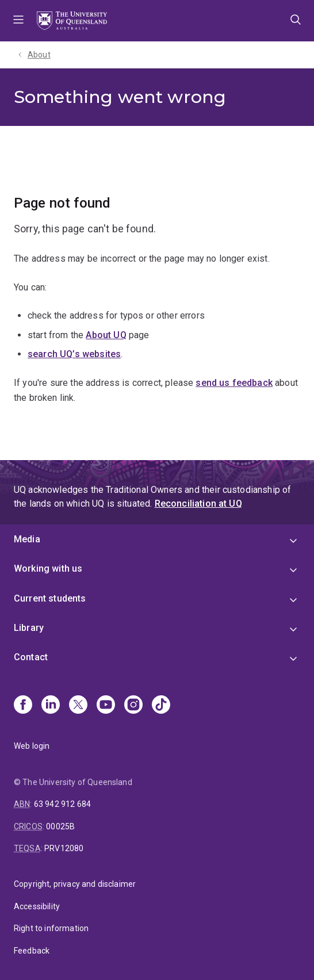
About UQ (106, 335)
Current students (50, 598)
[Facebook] (23, 706)
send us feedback (234, 383)
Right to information (51, 928)
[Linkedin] (51, 706)
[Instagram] (133, 706)
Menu (18, 21)
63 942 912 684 (62, 804)
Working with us (48, 569)
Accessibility (37, 906)
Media (27, 539)
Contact (31, 657)
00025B (60, 826)
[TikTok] (161, 706)
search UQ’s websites (74, 354)
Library (29, 628)
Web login (32, 746)
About (39, 55)
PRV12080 (64, 848)
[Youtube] (106, 706)
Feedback (32, 951)
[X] (78, 706)
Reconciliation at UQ (198, 504)
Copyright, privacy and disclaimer (75, 884)
